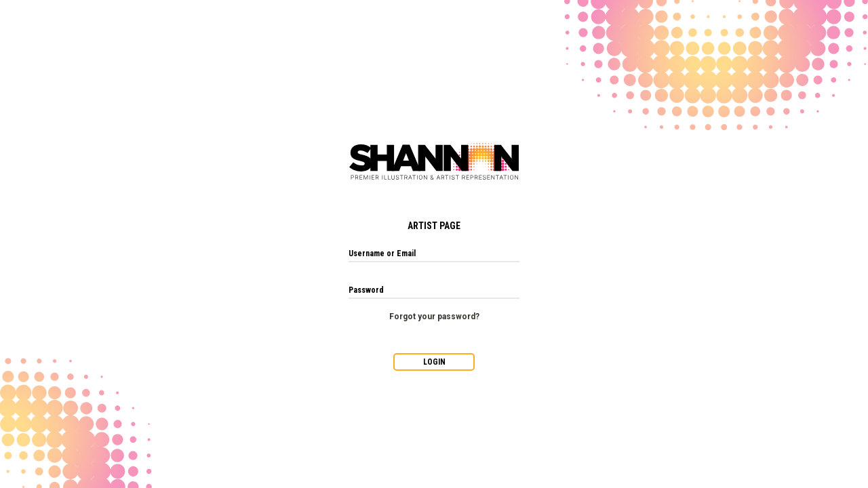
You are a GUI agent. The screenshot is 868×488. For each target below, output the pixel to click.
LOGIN (434, 362)
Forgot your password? (434, 317)
